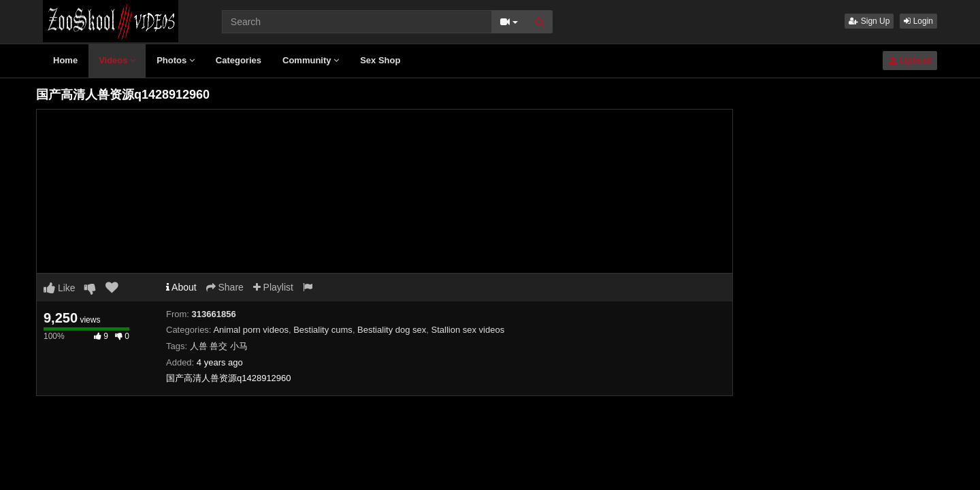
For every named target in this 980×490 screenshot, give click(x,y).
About (181, 287)
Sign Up (869, 21)
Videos (117, 60)
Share (225, 287)
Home (65, 60)
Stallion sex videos (468, 330)
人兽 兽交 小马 (219, 346)
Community (311, 60)
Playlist (273, 287)
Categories (239, 60)
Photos (176, 60)
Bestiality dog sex (392, 330)
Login (918, 21)
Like (60, 288)
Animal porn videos (251, 330)
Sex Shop (380, 60)
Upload (910, 61)
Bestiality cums (323, 330)
